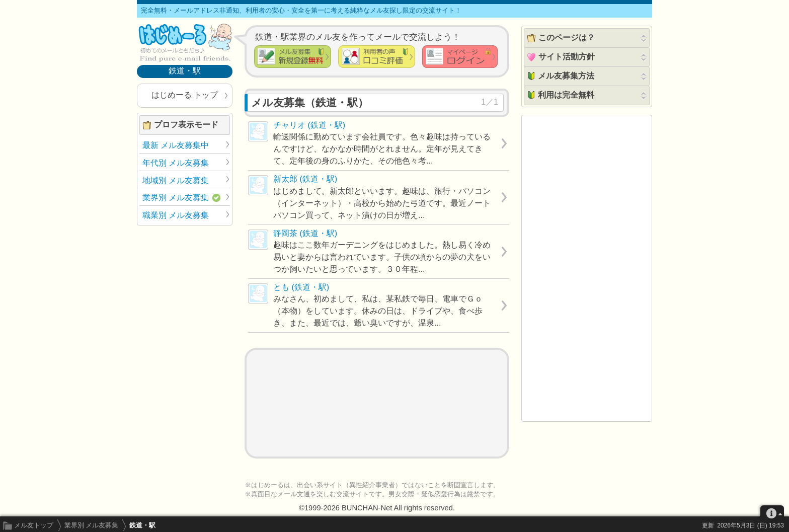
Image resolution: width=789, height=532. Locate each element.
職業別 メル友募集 (176, 215)
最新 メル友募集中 (176, 145)
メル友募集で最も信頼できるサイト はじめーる (185, 42)
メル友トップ (34, 525)
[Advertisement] (377, 403)
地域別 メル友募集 (176, 180)
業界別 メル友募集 (92, 525)
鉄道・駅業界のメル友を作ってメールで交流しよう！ (358, 37)
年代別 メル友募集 (176, 163)
